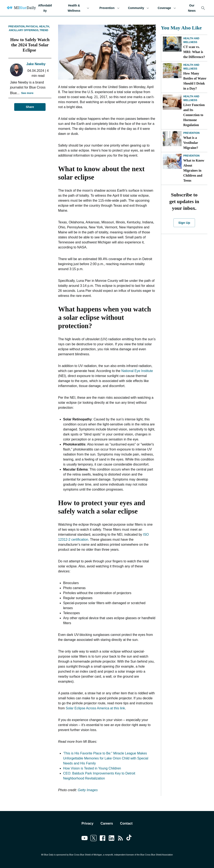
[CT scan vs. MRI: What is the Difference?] (172, 44)
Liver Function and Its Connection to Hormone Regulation (194, 115)
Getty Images (88, 790)
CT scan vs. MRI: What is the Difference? (194, 52)
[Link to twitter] (94, 839)
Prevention (109, 8)
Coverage (167, 8)
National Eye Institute (137, 371)
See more (27, 93)
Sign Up (184, 223)
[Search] (203, 8)
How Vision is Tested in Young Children (92, 768)
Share (30, 107)
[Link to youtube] (85, 839)
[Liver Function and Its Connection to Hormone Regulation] (172, 102)
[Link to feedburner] (120, 839)
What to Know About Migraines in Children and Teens (194, 170)
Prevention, (17, 27)
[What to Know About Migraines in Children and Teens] (172, 161)
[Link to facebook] (103, 839)
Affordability (45, 8)
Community (138, 8)
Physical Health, (38, 27)
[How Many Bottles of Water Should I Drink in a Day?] (172, 71)
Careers (107, 823)
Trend (44, 30)
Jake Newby (36, 64)
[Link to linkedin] (111, 839)
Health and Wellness (191, 40)
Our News (192, 8)
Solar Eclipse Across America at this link (95, 708)
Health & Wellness (76, 8)
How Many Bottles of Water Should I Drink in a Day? (195, 81)
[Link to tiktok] (129, 839)
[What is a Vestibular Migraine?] (172, 139)
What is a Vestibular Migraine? (191, 143)
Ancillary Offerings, (24, 30)
